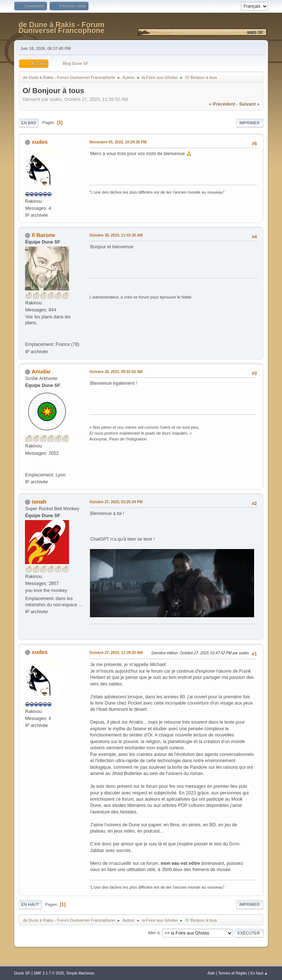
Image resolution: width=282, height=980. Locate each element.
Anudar (41, 371)
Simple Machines (80, 973)
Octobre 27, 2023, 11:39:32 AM (116, 653)
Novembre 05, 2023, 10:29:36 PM (118, 142)
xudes (40, 142)
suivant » (249, 104)
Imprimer (250, 123)
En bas (28, 123)
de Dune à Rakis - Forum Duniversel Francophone (61, 28)
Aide (211, 973)
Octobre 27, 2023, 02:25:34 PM (116, 502)
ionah (39, 502)
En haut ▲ (259, 973)
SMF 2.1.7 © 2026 (49, 973)
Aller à (154, 933)
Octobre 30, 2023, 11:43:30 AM (116, 235)
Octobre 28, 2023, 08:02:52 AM (116, 372)
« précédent (222, 104)
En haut (30, 904)
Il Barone (44, 235)
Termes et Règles (233, 973)
